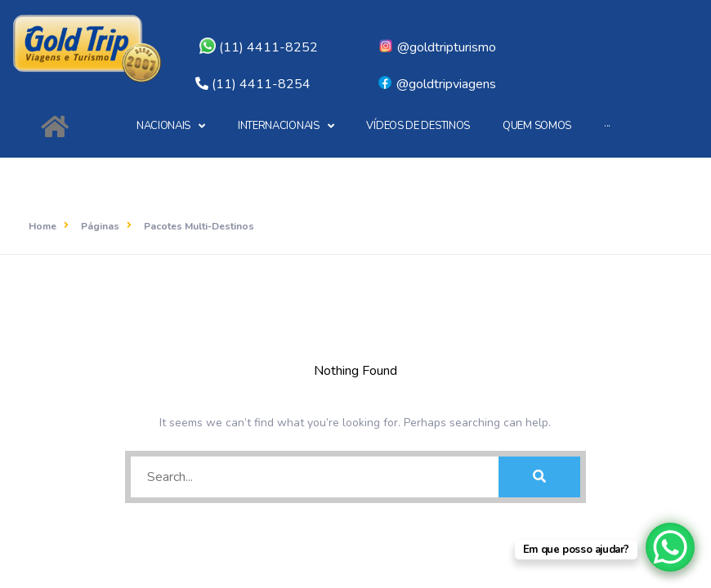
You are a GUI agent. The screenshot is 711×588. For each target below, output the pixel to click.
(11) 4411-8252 (259, 47)
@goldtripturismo (437, 47)
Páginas (100, 226)
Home (42, 226)
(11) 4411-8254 (261, 84)
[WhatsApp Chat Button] (670, 547)
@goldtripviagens (436, 84)
